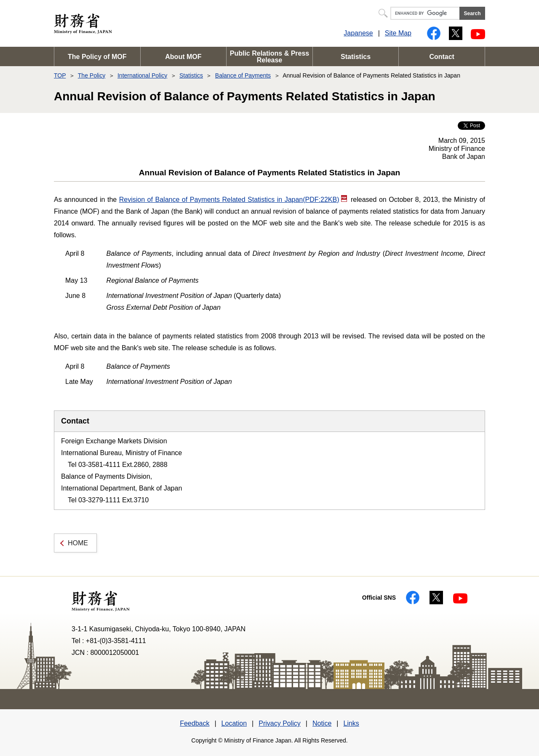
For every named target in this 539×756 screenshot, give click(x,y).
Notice (322, 723)
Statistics (356, 57)
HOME (78, 543)
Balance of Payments (243, 75)
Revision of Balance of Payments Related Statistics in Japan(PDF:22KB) (233, 200)
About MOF (183, 57)
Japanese (358, 33)
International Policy (142, 75)
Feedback (195, 723)
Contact (442, 57)
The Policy (92, 75)
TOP (60, 75)
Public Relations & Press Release (270, 57)
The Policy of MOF (97, 57)
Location (234, 723)
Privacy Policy (280, 723)
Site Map (398, 33)
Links (351, 723)
